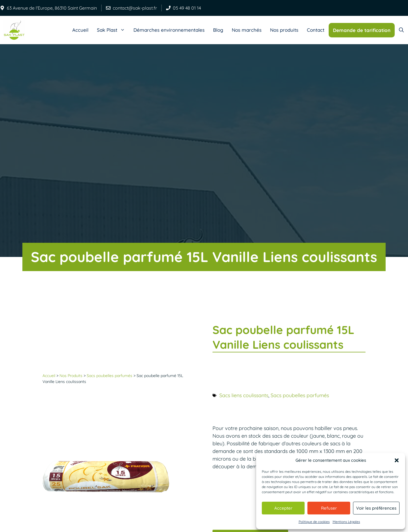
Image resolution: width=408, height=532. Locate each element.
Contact (316, 30)
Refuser (329, 508)
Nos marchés (247, 30)
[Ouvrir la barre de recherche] (401, 30)
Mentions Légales (346, 522)
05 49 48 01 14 (187, 8)
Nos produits (284, 30)
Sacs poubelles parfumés (110, 376)
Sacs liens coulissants (244, 395)
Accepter (283, 508)
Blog (218, 30)
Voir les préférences (376, 508)
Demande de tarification (362, 30)
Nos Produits (71, 376)
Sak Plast (113, 30)
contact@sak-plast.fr (135, 8)
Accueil (80, 30)
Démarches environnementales (169, 30)
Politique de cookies (314, 522)
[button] (397, 460)
